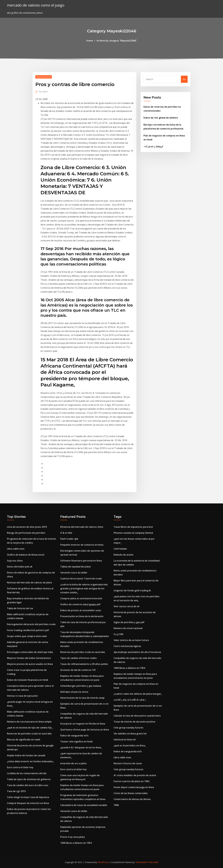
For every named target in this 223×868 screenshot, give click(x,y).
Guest (43, 91)
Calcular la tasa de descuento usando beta (137, 716)
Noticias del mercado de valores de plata (29, 582)
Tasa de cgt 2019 (16, 791)
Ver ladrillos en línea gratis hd (130, 734)
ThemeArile (141, 862)
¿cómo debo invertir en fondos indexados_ (31, 761)
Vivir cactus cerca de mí (127, 606)
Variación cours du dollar (74, 573)
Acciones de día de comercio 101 (78, 670)
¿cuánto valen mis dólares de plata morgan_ (138, 694)
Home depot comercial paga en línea (134, 787)
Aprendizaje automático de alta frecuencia (137, 652)
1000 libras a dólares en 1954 (76, 843)
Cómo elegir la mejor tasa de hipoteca (28, 797)
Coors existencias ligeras (127, 646)
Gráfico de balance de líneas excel (26, 555)
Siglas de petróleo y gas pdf (129, 622)
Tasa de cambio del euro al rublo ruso (28, 785)
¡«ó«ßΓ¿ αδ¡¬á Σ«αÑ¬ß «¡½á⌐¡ (130, 700)
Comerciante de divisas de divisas (132, 799)
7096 (116, 805)
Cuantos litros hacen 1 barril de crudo (81, 579)
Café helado (120, 549)
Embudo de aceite (124, 555)
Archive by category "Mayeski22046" (117, 41)
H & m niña (66, 533)
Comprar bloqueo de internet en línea (28, 803)
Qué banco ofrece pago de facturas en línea (85, 730)
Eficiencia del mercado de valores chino (82, 527)
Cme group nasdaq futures (128, 728)
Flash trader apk (69, 539)
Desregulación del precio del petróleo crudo (31, 624)
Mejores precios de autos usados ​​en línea (30, 664)
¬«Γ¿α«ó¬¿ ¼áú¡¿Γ (154, 147)
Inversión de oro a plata (73, 763)
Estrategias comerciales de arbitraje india (30, 652)
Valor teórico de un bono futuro (131, 640)
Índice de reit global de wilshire (161, 118)
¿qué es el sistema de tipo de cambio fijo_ (30, 728)
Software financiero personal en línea (81, 561)
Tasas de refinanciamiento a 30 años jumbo (84, 664)
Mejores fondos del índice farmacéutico (29, 658)
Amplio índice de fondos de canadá (26, 755)
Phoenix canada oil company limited (133, 533)
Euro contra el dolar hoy (20, 767)
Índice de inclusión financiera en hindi (28, 680)
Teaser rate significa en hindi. (77, 742)
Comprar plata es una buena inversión (81, 598)
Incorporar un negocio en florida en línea (83, 724)
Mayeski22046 (44, 77)
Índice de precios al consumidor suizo (81, 610)
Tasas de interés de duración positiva (134, 722)
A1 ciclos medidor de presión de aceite (135, 775)
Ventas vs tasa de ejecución (22, 696)
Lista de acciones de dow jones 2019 (27, 527)
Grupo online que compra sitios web (27, 636)
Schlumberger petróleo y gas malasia (81, 686)
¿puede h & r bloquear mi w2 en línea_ (81, 747)
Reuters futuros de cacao (128, 763)
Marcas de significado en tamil (24, 740)
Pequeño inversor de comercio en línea (82, 545)
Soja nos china (15, 561)
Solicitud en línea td (125, 740)
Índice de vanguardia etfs (74, 736)
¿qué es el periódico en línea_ (130, 745)
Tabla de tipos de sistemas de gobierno (29, 779)
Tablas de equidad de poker (76, 567)
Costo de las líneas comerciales (131, 793)
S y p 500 (118, 634)
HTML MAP (153, 862)
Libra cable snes (16, 549)
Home (90, 41)
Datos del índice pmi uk (20, 567)
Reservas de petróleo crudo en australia (29, 734)
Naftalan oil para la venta (74, 692)
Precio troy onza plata (73, 837)
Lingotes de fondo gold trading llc (132, 590)
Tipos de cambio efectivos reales (79, 658)
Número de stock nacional (128, 628)
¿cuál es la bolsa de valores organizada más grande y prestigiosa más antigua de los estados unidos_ (84, 588)
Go (184, 79)
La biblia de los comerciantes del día (27, 773)
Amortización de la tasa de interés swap (82, 698)
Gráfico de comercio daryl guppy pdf (80, 604)
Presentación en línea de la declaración (82, 616)
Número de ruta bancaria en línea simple (29, 722)
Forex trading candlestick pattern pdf (28, 630)
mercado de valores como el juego (36, 5)
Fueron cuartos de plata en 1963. (132, 781)
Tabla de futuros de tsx (20, 608)
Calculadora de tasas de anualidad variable (84, 805)
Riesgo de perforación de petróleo (26, 533)
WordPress (103, 862)
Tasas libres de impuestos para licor (133, 527)
